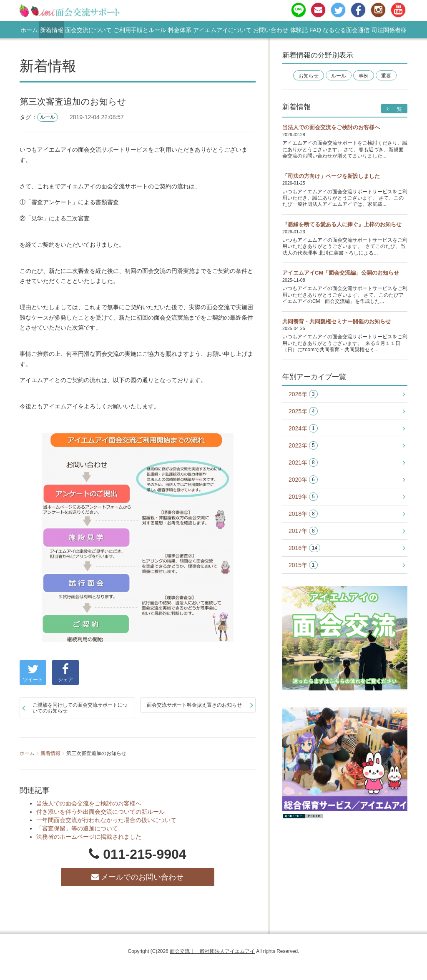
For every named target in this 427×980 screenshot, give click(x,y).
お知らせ (309, 76)
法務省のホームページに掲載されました (89, 837)
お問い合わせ (271, 30)
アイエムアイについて (222, 30)
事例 (364, 76)
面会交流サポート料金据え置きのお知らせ (194, 705)
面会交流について (88, 30)
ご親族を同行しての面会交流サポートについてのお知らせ (80, 708)
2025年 (303, 411)
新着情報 (52, 30)
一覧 (394, 109)
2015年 (303, 565)
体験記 (299, 30)
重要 (386, 76)
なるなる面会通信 (346, 30)
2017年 (303, 531)
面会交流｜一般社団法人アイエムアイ (212, 951)
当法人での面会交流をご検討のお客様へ (89, 803)
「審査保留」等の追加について (77, 828)
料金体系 (180, 30)
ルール (48, 117)
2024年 (303, 429)
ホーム (29, 30)
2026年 (303, 394)
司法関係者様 (389, 30)
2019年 (303, 497)
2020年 (303, 480)
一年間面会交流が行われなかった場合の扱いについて (106, 820)
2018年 (303, 514)
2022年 (303, 446)
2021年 (303, 463)
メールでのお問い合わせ (137, 877)
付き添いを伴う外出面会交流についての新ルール (100, 812)
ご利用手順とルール (140, 30)
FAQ (315, 30)
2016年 (304, 548)
